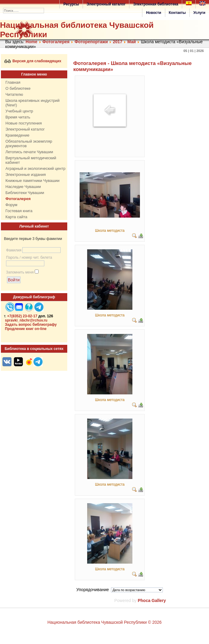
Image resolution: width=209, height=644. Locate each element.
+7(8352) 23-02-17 (22, 316)
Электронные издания (26, 175)
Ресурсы (71, 4)
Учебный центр (19, 111)
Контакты (177, 13)
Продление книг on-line (26, 329)
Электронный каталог (106, 4)
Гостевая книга (19, 211)
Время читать (18, 117)
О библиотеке (18, 88)
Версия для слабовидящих (33, 61)
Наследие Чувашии (23, 187)
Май (131, 42)
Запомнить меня (20, 272)
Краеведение (17, 135)
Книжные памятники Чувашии (32, 181)
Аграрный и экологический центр (35, 168)
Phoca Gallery (152, 600)
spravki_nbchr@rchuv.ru (26, 320)
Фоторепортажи (91, 42)
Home (32, 42)
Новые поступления (24, 123)
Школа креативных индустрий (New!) (33, 103)
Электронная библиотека (156, 4)
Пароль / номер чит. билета (29, 257)
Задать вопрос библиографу (31, 325)
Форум (11, 205)
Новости (154, 13)
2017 (117, 42)
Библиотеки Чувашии (25, 193)
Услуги (199, 13)
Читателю (14, 94)
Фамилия (14, 250)
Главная (13, 82)
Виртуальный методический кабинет (31, 160)
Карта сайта (16, 217)
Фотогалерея (56, 42)
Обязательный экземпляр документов (29, 144)
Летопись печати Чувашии (29, 152)
